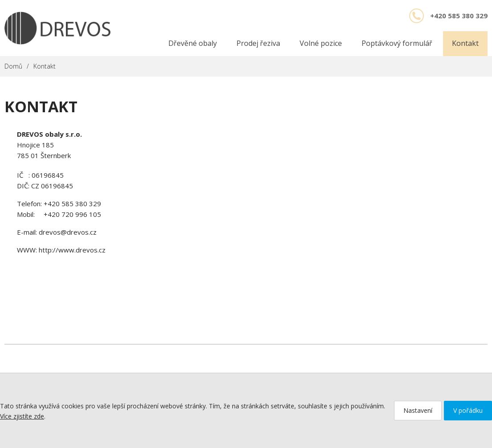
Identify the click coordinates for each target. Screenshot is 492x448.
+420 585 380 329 (72, 204)
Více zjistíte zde (22, 416)
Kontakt (465, 43)
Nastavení (418, 410)
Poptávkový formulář (397, 43)
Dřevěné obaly (193, 43)
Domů (13, 66)
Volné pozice (321, 43)
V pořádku (468, 410)
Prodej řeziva (258, 43)
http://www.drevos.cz (72, 250)
